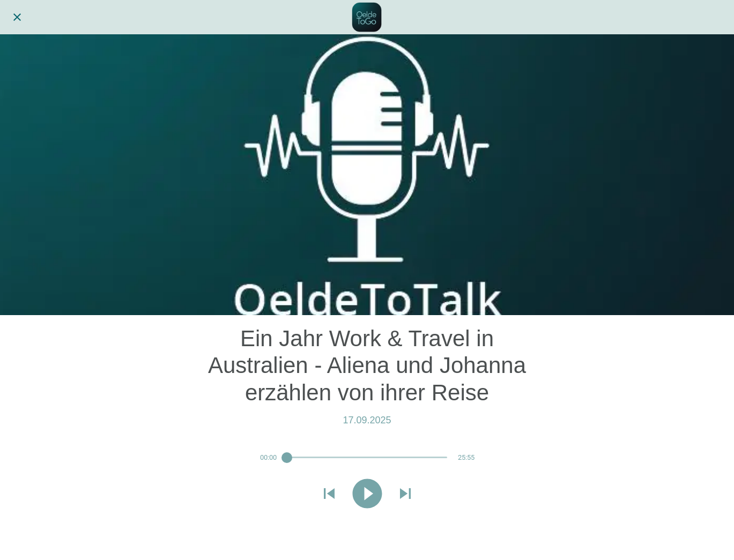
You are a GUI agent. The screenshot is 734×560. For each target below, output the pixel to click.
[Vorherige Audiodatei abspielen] (329, 495)
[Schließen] (17, 17)
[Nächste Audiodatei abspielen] (405, 495)
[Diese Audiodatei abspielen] (367, 495)
